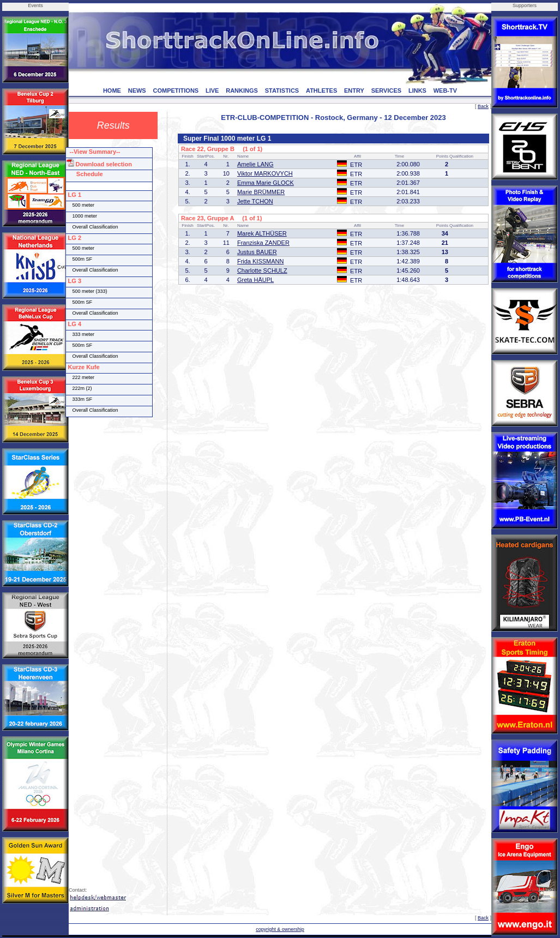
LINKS (417, 91)
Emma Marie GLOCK (266, 183)
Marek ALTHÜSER (262, 233)
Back (483, 106)
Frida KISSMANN (261, 261)
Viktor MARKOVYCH (265, 173)
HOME (112, 91)
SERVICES (386, 91)
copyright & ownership (280, 929)
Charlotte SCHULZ (262, 270)
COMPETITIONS (176, 91)
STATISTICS (282, 91)
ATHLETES (321, 91)
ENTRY (354, 91)
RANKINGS (242, 91)
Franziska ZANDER (263, 243)
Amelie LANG (255, 164)
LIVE (212, 91)
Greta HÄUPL (255, 280)
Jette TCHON (255, 201)
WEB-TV (445, 91)
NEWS (137, 91)
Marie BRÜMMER (261, 192)
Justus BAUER (257, 252)
